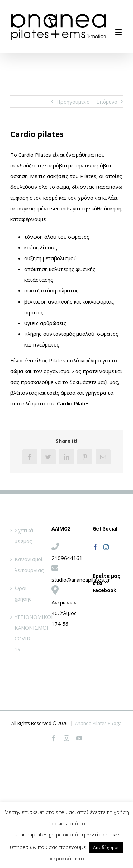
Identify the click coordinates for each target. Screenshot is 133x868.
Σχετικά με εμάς (24, 536)
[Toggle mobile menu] (119, 32)
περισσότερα (66, 858)
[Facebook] (95, 547)
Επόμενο (107, 102)
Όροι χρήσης (23, 593)
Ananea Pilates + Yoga (98, 723)
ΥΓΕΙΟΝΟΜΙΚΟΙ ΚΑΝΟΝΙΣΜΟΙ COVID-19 (26, 633)
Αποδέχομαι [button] (106, 847)
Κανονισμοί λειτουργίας (26, 564)
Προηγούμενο (73, 102)
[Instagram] (106, 547)
